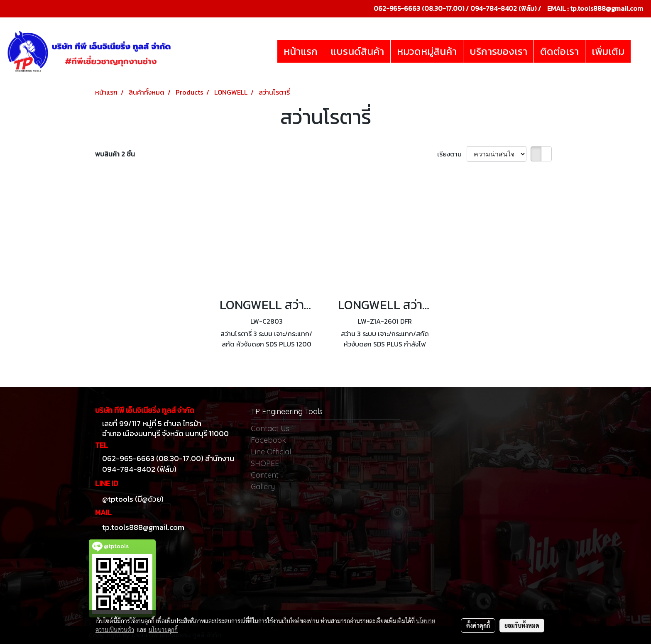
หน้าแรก (301, 51)
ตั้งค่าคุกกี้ (478, 625)
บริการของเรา (498, 51)
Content (265, 475)
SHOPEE (265, 463)
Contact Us (270, 428)
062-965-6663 (397, 8)
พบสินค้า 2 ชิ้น (115, 154)
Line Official (271, 452)
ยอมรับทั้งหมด (522, 625)
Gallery (263, 487)
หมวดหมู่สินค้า (427, 51)
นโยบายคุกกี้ (163, 629)
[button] (638, 51)
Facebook (268, 440)
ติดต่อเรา (559, 51)
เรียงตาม (452, 154)
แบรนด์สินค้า (357, 51)
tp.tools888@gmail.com (607, 8)
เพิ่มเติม (608, 51)
